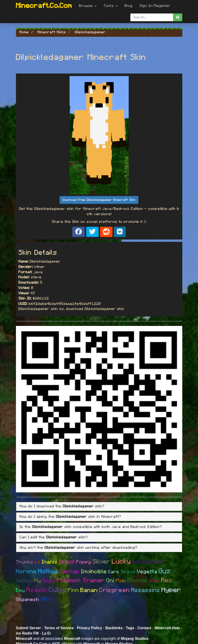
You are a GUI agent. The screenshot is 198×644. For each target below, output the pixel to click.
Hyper (171, 590)
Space (128, 572)
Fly (38, 581)
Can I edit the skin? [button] (54, 537)
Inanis (50, 562)
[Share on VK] (120, 232)
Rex (167, 580)
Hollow (48, 571)
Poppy (84, 562)
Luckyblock (148, 562)
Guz (165, 571)
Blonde (137, 580)
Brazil (67, 562)
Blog (129, 6)
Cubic (58, 590)
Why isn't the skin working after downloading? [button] (79, 548)
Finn (74, 590)
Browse (88, 6)
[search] (178, 17)
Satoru (24, 581)
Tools (111, 6)
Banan (89, 590)
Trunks (25, 562)
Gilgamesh (28, 600)
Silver (102, 562)
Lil (38, 562)
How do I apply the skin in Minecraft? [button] (70, 517)
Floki (121, 581)
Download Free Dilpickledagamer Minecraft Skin (99, 200)
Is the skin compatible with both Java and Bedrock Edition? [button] (91, 527)
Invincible (94, 572)
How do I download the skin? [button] (62, 506)
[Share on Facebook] (79, 232)
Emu (20, 590)
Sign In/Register (155, 6)
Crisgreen (114, 590)
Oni (110, 581)
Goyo (49, 581)
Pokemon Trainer (81, 581)
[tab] (99, 506)
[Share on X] (92, 232)
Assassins (146, 590)
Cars (114, 572)
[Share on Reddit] (106, 232)
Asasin (37, 590)
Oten (154, 581)
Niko (47, 599)
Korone (26, 572)
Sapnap (69, 572)
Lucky (121, 562)
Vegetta (147, 572)
